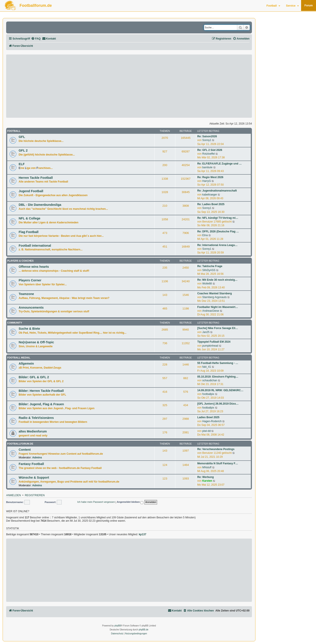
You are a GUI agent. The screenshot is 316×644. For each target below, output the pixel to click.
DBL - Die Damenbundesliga (40, 205)
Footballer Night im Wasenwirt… (218, 307)
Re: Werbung (206, 477)
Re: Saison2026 (207, 136)
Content (25, 450)
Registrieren (35, 495)
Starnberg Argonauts (215, 297)
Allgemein (26, 364)
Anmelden (13, 495)
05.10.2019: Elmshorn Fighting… (218, 377)
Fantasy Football (31, 464)
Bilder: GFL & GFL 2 (34, 377)
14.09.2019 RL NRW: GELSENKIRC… (220, 390)
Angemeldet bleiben (130, 502)
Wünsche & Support (34, 478)
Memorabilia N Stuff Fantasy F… (218, 463)
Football (273, 6)
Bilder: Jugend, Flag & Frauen (41, 404)
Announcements (31, 308)
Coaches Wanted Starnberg (215, 293)
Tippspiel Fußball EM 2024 (214, 342)
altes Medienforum (33, 431)
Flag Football (29, 232)
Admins (37, 458)
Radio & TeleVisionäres (36, 418)
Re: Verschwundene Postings (216, 449)
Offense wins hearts (34, 267)
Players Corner (30, 280)
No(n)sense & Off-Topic (36, 342)
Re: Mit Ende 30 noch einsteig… (217, 280)
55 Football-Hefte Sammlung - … (218, 363)
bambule (207, 167)
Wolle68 (207, 284)
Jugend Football (31, 191)
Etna (205, 235)
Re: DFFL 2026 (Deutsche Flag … (218, 232)
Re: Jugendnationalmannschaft (217, 191)
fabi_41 (207, 367)
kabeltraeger (210, 195)
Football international (35, 246)
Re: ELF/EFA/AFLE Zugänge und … (219, 164)
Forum (309, 5)
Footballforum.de (36, 5)
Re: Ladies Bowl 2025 (211, 204)
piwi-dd (206, 431)
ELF (22, 164)
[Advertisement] (129, 86)
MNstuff (207, 467)
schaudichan (210, 380)
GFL (22, 137)
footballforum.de (20, 444)
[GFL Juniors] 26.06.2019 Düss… (218, 404)
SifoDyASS (209, 270)
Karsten (207, 481)
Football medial (19, 358)
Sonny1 (207, 140)
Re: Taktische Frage (210, 266)
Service (292, 6)
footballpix (208, 394)
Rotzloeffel (209, 154)
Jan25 (206, 332)
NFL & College (30, 218)
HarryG (207, 181)
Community (15, 323)
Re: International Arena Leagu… (217, 245)
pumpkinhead (210, 346)
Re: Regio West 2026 (210, 177)
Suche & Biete (29, 329)
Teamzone (26, 294)
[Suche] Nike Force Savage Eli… (218, 328)
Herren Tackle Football (36, 178)
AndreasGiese (211, 311)
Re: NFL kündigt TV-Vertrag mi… (218, 218)
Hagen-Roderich (212, 421)
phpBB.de (144, 630)
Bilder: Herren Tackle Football (41, 391)
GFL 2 (23, 150)
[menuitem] (36, 39)
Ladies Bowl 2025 (208, 417)
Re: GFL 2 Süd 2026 (210, 150)
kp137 (142, 534)
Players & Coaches (20, 261)
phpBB (118, 626)
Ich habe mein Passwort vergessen (96, 502)
